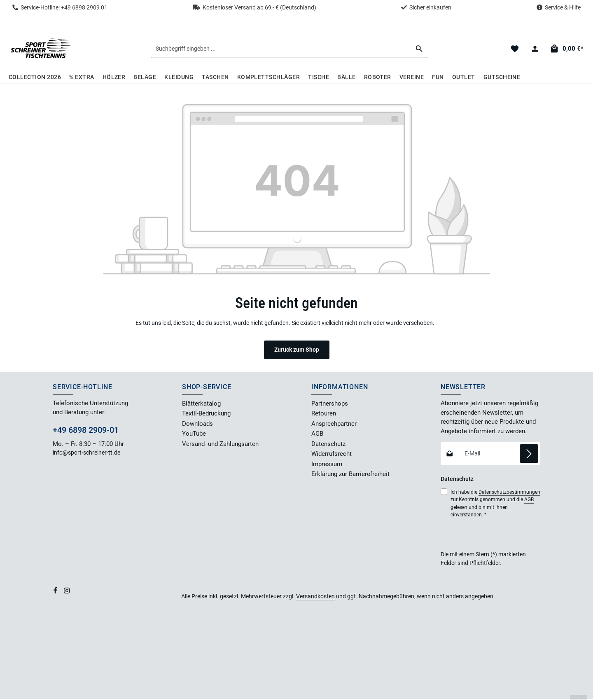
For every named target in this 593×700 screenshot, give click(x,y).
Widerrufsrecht (332, 455)
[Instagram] (67, 593)
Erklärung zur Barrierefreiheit (350, 475)
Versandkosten (315, 597)
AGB (317, 435)
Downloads (197, 425)
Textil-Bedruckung (206, 415)
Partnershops (330, 404)
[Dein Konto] (535, 49)
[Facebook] (56, 593)
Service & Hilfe (563, 7)
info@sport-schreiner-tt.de (87, 454)
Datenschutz (328, 445)
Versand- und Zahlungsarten (220, 445)
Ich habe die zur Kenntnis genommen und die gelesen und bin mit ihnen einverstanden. (495, 504)
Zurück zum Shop (297, 350)
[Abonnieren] (529, 454)
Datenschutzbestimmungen (509, 493)
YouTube (194, 435)
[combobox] (281, 49)
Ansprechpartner (334, 425)
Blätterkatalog (201, 404)
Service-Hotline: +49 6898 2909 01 (60, 7)
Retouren (324, 415)
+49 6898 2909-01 (86, 431)
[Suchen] (420, 49)
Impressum (327, 465)
